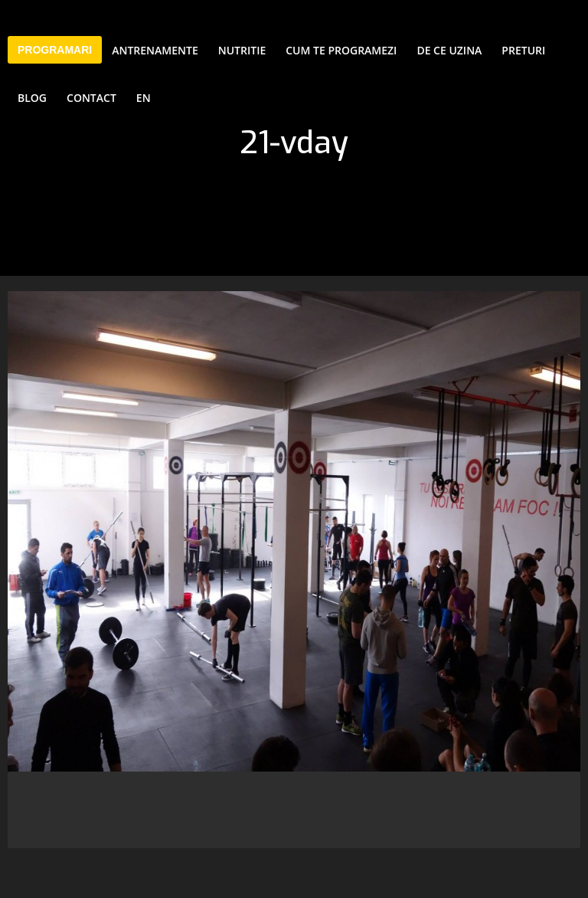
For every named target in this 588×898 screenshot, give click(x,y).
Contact (91, 98)
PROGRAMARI (55, 50)
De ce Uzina (449, 50)
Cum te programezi (341, 50)
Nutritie (242, 50)
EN (144, 98)
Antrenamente (155, 50)
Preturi (523, 50)
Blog (32, 98)
